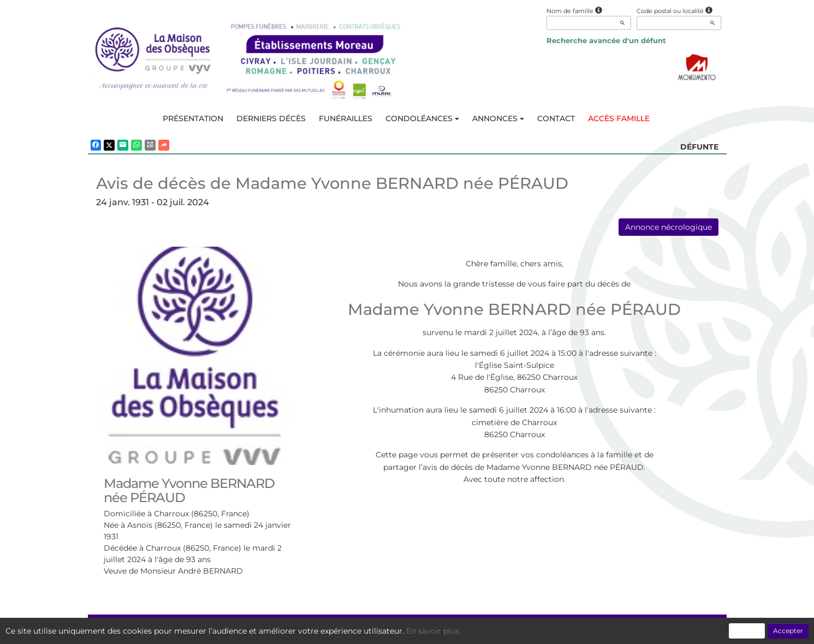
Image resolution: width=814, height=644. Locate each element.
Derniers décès (271, 118)
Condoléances (422, 118)
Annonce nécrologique (669, 227)
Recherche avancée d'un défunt (606, 40)
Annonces (498, 118)
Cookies (452, 630)
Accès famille (619, 118)
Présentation (193, 118)
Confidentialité (402, 630)
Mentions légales (507, 630)
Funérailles (346, 118)
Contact (556, 118)
